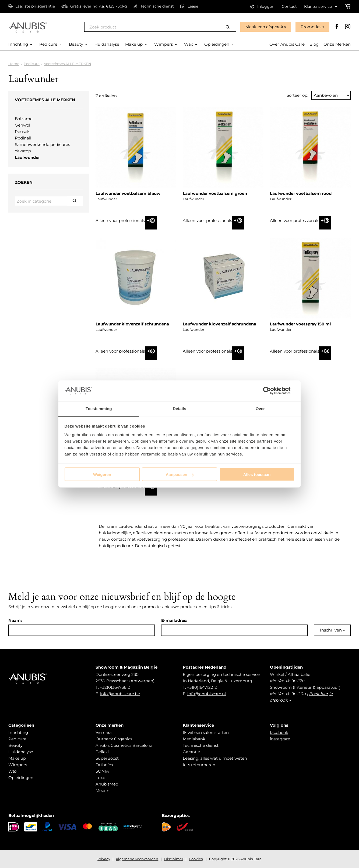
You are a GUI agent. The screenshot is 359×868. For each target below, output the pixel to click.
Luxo (100, 778)
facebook (279, 732)
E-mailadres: (174, 620)
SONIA (102, 771)
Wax (13, 771)
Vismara (104, 732)
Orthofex (104, 765)
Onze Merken (337, 44)
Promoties (311, 27)
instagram (280, 739)
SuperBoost (107, 758)
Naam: (15, 620)
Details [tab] (179, 408)
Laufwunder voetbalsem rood (301, 193)
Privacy (104, 859)
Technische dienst (201, 745)
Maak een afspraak (264, 27)
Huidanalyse (21, 752)
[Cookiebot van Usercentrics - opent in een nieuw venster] (271, 391)
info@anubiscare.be (120, 694)
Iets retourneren (199, 765)
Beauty (15, 745)
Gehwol (22, 125)
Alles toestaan (257, 474)
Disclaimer (174, 859)
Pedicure (32, 64)
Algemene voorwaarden (137, 859)
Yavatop (23, 151)
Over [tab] (260, 408)
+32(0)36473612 (115, 687)
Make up (17, 758)
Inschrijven (331, 630)
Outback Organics (114, 739)
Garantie (191, 752)
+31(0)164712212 (202, 687)
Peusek (22, 132)
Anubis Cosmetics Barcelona (124, 745)
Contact (289, 6)
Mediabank (194, 739)
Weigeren (102, 474)
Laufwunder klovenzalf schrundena (132, 324)
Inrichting (18, 732)
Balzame (24, 119)
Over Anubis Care (287, 44)
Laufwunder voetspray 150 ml (300, 324)
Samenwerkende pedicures (42, 144)
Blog (314, 44)
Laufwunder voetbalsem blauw (128, 193)
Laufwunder (27, 157)
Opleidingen (21, 778)
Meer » (102, 790)
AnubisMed (107, 784)
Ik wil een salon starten (206, 732)
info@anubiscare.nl (207, 694)
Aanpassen (180, 474)
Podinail (23, 138)
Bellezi (102, 752)
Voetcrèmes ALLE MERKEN (68, 64)
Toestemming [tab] (99, 408)
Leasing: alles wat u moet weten (215, 758)
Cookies (196, 859)
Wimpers (18, 765)
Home (14, 64)
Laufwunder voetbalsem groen (215, 193)
